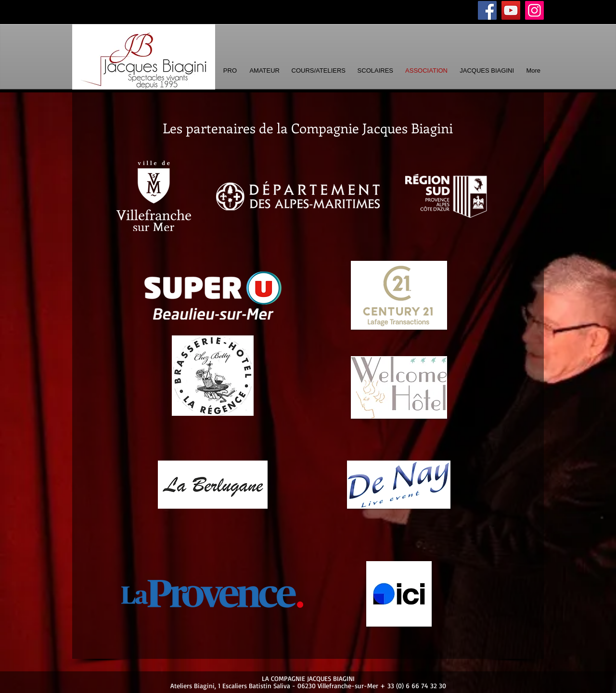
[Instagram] (534, 10)
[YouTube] (511, 10)
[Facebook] (487, 10)
